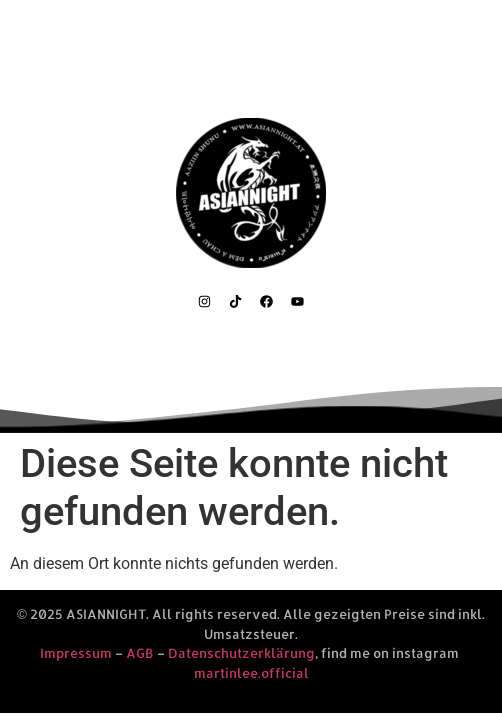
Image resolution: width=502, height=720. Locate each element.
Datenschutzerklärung (241, 653)
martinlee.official (251, 673)
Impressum (76, 653)
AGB (140, 653)
